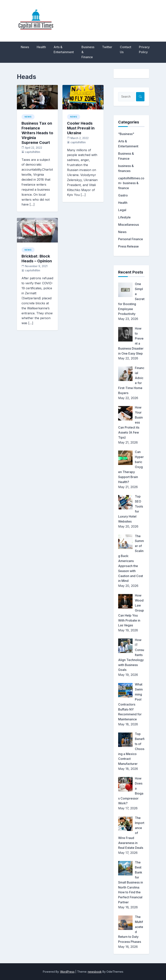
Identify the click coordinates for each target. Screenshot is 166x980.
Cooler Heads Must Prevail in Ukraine (81, 128)
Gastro (123, 195)
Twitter (107, 47)
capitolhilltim (33, 152)
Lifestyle (124, 217)
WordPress (67, 972)
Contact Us (126, 50)
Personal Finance (131, 239)
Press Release (128, 246)
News (25, 47)
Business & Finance (88, 52)
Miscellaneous (129, 225)
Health (41, 47)
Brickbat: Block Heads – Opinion (37, 259)
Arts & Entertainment (64, 50)
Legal (122, 210)
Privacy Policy (144, 50)
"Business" (126, 134)
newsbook (95, 972)
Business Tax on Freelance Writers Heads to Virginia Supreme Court (37, 133)
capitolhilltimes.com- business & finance (131, 183)
